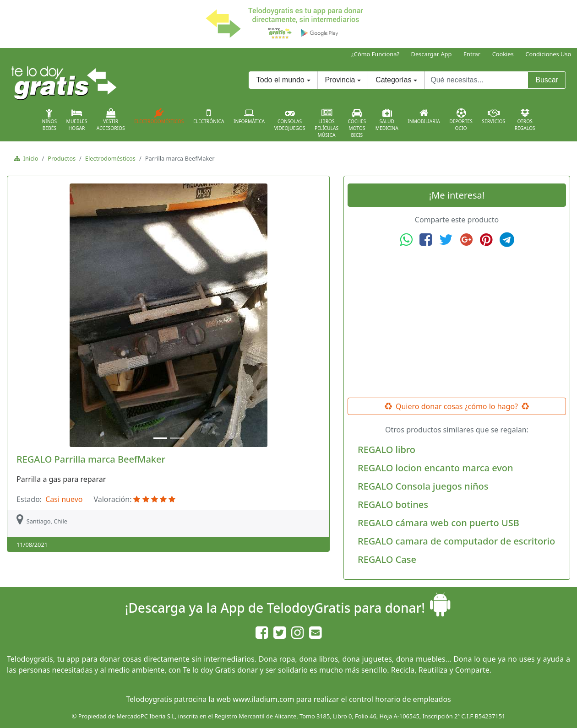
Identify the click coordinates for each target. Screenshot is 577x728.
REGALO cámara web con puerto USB (438, 523)
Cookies (503, 54)
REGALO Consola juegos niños (423, 486)
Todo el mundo (280, 80)
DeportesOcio (461, 120)
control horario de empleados (400, 699)
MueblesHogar (77, 120)
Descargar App (432, 54)
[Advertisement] (457, 323)
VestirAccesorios (111, 120)
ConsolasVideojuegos (290, 120)
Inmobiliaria (424, 116)
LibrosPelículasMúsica (327, 123)
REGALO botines (393, 504)
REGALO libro (386, 450)
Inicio (29, 158)
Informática (249, 116)
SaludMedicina (387, 120)
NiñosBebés (49, 120)
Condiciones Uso (548, 54)
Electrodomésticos (159, 116)
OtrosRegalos (525, 120)
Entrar (472, 54)
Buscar (547, 80)
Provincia (340, 80)
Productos (62, 158)
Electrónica (209, 116)
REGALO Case (387, 559)
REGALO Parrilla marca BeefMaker (91, 459)
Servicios (493, 116)
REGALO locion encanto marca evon (435, 468)
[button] (35, 315)
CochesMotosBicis (357, 123)
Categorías (393, 80)
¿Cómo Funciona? (375, 54)
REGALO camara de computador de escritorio (456, 541)
